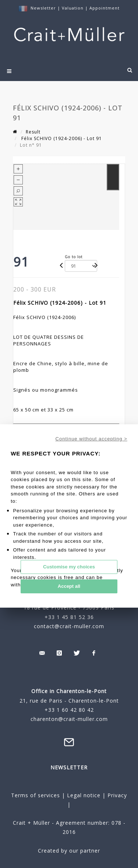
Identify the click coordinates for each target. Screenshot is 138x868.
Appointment (105, 8)
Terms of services (36, 795)
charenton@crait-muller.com (69, 719)
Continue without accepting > (91, 439)
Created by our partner (69, 851)
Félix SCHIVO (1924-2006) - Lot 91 (61, 138)
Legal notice (84, 795)
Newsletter (43, 8)
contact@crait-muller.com (69, 626)
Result (33, 132)
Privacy (116, 795)
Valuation (73, 8)
